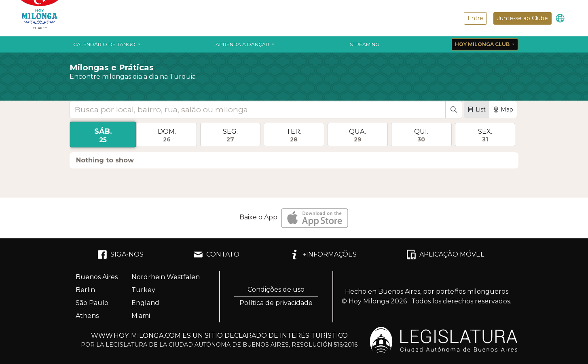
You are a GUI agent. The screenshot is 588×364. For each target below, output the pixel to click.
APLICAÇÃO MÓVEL (445, 255)
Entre (475, 18)
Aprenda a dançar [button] (243, 44)
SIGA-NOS (121, 255)
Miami (141, 316)
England (145, 303)
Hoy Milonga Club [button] (483, 44)
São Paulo (92, 303)
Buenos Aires (97, 277)
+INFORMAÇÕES (323, 255)
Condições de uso (276, 289)
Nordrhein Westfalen (166, 277)
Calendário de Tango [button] (105, 44)
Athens (87, 316)
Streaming (365, 44)
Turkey (143, 290)
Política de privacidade (276, 303)
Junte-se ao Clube (522, 18)
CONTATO (216, 255)
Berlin (85, 290)
